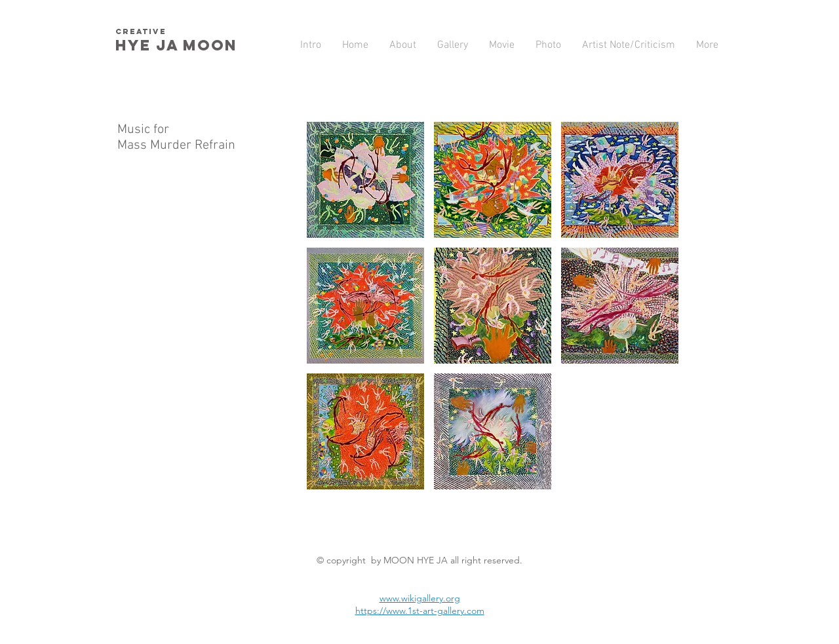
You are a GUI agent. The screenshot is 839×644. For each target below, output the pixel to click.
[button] (365, 180)
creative (141, 31)
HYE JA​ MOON (179, 45)
